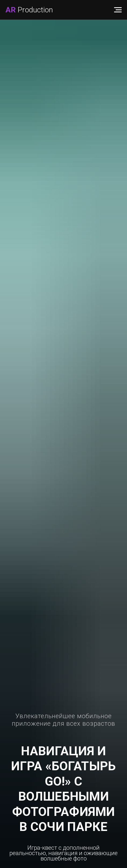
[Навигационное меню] (118, 10)
